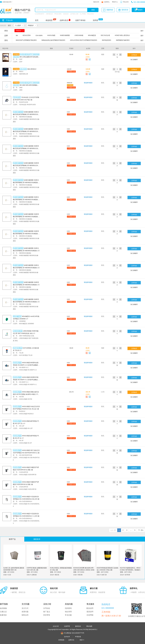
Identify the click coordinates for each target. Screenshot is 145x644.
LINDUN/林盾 (18, 331)
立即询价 (134, 83)
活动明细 (90, 615)
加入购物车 (134, 59)
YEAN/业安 (17, 97)
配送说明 (90, 608)
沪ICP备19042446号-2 (90, 629)
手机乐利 (126, 2)
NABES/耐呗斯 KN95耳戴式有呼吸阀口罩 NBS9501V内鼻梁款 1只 (26, 216)
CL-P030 (83, 14)
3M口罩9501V (32, 69)
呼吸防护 (31, 25)
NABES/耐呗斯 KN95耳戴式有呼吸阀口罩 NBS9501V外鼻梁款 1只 (26, 234)
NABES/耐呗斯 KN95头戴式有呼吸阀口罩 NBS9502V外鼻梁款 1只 (26, 199)
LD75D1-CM (74, 14)
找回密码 (68, 608)
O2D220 (66, 14)
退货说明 (90, 612)
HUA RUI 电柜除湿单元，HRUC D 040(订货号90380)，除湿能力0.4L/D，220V (130, 570)
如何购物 (3, 608)
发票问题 (25, 612)
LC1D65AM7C (40, 14)
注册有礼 (107, 2)
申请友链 (78, 637)
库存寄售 (47, 615)
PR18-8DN (58, 14)
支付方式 (25, 608)
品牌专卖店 (64, 20)
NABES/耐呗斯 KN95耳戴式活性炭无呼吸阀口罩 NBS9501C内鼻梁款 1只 (26, 148)
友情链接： (62, 640)
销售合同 (25, 615)
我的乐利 (96, 2)
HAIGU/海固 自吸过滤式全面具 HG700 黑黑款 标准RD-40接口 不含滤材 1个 (26, 394)
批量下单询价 (80, 20)
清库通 (95, 20)
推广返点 (47, 612)
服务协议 (78, 626)
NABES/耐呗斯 (18, 112)
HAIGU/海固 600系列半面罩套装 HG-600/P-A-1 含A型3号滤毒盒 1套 (26, 380)
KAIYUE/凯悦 (18, 348)
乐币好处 (47, 608)
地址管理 (68, 612)
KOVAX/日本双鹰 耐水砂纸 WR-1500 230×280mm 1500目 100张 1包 (84, 570)
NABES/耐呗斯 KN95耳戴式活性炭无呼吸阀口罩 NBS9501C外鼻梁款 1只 (26, 165)
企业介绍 (56, 626)
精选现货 (49, 20)
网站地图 (89, 626)
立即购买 (134, 55)
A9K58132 (49, 14)
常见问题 (68, 615)
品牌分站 (71, 640)
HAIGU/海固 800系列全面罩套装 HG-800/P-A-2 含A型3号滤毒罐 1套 (26, 365)
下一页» (141, 530)
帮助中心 (115, 2)
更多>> (82, 640)
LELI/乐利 (23, 69)
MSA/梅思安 (17, 316)
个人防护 (18, 25)
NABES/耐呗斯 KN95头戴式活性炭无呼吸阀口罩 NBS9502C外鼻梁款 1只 (26, 131)
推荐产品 (12, 539)
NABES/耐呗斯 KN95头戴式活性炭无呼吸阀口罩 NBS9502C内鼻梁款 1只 (26, 114)
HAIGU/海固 (17, 363)
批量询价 (3, 615)
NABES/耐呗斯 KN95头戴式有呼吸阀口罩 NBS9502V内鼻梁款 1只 (26, 182)
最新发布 (37, 539)
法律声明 (67, 626)
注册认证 (3, 612)
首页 (37, 20)
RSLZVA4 (91, 14)
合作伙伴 (67, 637)
